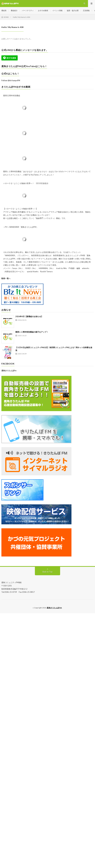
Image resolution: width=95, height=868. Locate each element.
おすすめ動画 (43, 10)
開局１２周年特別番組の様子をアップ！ (32, 332)
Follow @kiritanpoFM (11, 80)
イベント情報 (57, 10)
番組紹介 (14, 10)
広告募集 (86, 10)
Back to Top (48, 572)
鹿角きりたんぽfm (9, 371)
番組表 (4, 10)
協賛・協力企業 (73, 10)
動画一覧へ (6, 278)
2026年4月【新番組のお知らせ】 (29, 316)
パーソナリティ (28, 10)
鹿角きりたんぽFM (54, 608)
